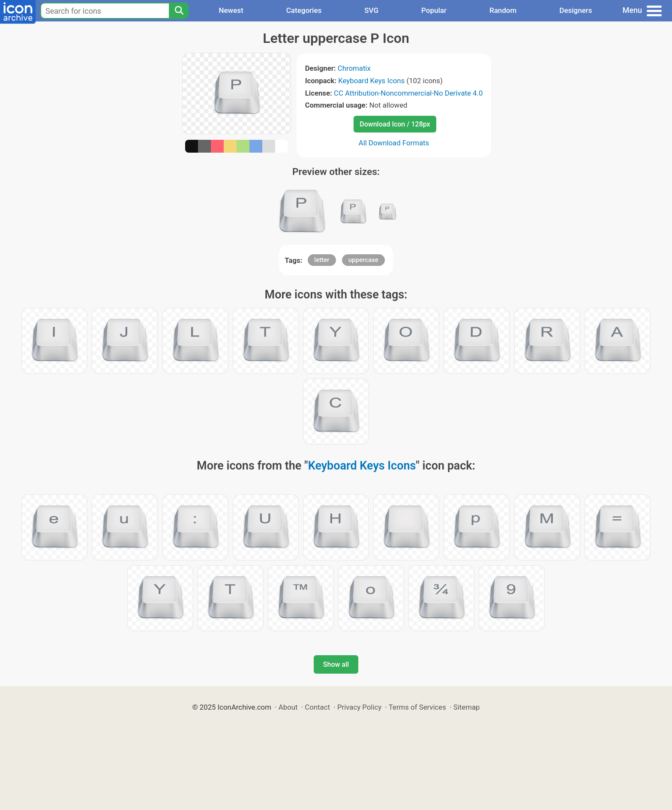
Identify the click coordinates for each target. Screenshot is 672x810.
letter (322, 260)
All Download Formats (394, 143)
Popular (434, 10)
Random (503, 10)
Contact (317, 707)
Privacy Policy (359, 707)
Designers (576, 10)
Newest (231, 10)
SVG (371, 10)
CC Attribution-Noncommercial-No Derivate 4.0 (408, 93)
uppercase (363, 260)
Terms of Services (417, 707)
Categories (304, 10)
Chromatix (354, 68)
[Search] (179, 11)
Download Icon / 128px (395, 124)
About (288, 707)
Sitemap (467, 707)
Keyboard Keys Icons (371, 81)
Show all (336, 664)
